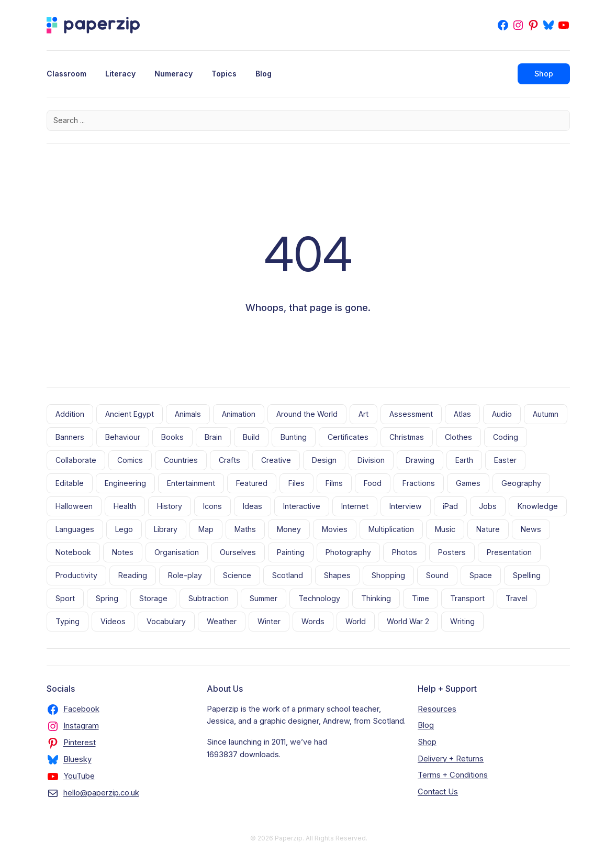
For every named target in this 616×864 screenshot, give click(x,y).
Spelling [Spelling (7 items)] (527, 575)
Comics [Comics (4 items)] (130, 460)
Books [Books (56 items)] (172, 437)
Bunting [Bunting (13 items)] (294, 437)
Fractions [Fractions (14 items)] (419, 483)
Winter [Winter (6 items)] (269, 621)
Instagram (81, 726)
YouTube (79, 776)
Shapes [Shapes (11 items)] (337, 575)
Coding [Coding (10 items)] (506, 437)
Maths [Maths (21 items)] (245, 529)
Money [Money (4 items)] (289, 529)
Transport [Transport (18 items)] (467, 598)
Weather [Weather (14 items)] (222, 621)
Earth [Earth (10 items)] (464, 460)
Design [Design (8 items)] (324, 460)
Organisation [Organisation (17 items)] (177, 552)
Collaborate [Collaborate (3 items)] (76, 460)
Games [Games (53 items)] (468, 483)
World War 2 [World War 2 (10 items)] (408, 621)
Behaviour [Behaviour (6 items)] (123, 437)
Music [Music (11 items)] (445, 529)
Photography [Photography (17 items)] (348, 552)
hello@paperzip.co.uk (101, 793)
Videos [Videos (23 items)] (113, 621)
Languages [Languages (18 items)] (75, 529)
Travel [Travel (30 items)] (517, 598)
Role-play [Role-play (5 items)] (185, 575)
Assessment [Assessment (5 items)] (411, 414)
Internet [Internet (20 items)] (355, 506)
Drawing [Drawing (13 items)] (420, 460)
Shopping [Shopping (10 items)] (388, 575)
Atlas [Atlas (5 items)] (462, 414)
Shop (544, 74)
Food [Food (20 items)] (373, 483)
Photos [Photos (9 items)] (405, 552)
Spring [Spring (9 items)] (107, 598)
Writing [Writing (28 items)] (462, 621)
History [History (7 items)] (170, 506)
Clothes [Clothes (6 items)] (458, 437)
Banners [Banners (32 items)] (70, 437)
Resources (437, 709)
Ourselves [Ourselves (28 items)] (238, 552)
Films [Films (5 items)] (334, 483)
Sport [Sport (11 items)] (65, 598)
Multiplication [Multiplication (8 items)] (391, 529)
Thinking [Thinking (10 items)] (376, 598)
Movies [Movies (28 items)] (335, 529)
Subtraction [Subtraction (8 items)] (209, 598)
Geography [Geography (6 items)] (521, 483)
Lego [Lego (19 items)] (124, 529)
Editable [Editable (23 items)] (70, 483)
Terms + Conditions (453, 775)
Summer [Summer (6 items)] (264, 598)
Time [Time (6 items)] (421, 598)
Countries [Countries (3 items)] (181, 460)
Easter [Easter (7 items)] (505, 460)
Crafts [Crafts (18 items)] (229, 460)
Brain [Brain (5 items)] (213, 437)
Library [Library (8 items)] (166, 529)
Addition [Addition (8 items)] (70, 414)
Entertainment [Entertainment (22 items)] (191, 483)
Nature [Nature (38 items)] (488, 529)
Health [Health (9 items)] (125, 506)
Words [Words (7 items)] (313, 621)
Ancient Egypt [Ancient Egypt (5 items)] (130, 414)
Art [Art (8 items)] (363, 414)
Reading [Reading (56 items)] (133, 575)
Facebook (81, 709)
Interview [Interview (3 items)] (406, 506)
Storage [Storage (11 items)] (153, 598)
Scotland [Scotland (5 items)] (288, 575)
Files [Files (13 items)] (296, 483)
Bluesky (77, 759)
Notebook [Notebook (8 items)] (73, 552)
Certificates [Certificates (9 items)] (348, 437)
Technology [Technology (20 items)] (319, 598)
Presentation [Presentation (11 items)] (509, 552)
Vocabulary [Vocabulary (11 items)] (166, 621)
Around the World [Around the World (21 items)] (307, 414)
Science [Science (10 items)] (237, 575)
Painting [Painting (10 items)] (291, 552)
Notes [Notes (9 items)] (123, 552)
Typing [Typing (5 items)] (68, 621)
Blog (426, 725)
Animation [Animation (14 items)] (239, 414)
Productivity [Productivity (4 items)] (76, 575)
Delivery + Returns (451, 759)
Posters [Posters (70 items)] (452, 552)
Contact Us (438, 792)
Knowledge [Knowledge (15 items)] (538, 506)
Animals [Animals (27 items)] (188, 414)
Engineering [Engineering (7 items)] (125, 483)
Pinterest (80, 743)
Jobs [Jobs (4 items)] (488, 506)
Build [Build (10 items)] (251, 437)
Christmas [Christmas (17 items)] (407, 437)
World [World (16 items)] (356, 621)
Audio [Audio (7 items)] (502, 414)
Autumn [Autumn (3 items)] (546, 414)
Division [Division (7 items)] (371, 460)
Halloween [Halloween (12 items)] (74, 506)
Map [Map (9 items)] (206, 529)
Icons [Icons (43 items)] (212, 506)
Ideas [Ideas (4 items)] (253, 506)
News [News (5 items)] (531, 529)
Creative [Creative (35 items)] (276, 460)
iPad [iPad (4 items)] (450, 506)
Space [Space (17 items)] (481, 575)
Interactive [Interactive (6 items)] (302, 506)
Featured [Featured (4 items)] (252, 483)
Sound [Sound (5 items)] (437, 575)
